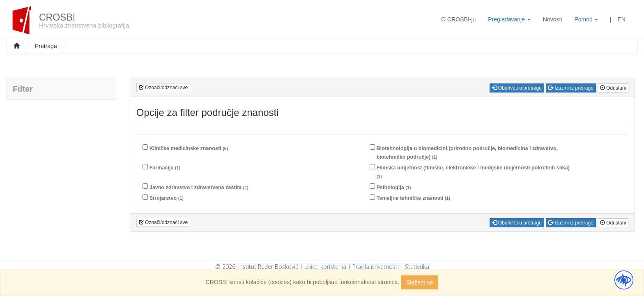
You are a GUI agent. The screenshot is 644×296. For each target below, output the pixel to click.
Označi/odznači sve (163, 88)
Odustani (613, 88)
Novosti (553, 19)
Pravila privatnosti (376, 267)
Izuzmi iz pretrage (571, 88)
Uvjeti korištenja (325, 267)
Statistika (417, 267)
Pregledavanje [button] (509, 19)
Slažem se (420, 282)
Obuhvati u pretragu (517, 88)
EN (622, 19)
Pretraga (46, 46)
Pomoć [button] (586, 19)
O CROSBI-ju (458, 19)
